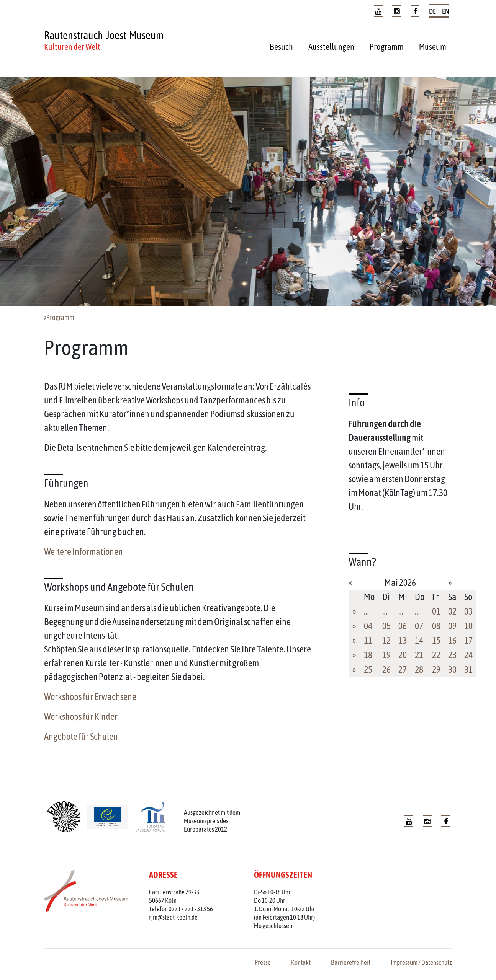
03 (468, 611)
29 (436, 669)
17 (468, 640)
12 (386, 640)
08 (436, 626)
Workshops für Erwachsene (90, 697)
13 (403, 640)
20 (403, 655)
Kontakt (301, 962)
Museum (433, 47)
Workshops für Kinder (81, 717)
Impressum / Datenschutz (421, 962)
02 (452, 611)
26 (386, 669)
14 (419, 640)
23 (452, 655)
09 (452, 626)
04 (368, 626)
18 (368, 655)
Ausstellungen (331, 47)
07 (419, 626)
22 (436, 655)
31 (468, 669)
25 (368, 669)
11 (368, 640)
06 (403, 626)
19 (386, 655)
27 (403, 669)
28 (419, 669)
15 (436, 640)
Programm (387, 47)
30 (452, 669)
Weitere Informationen (83, 552)
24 (468, 655)
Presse (263, 962)
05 (386, 626)
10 (468, 626)
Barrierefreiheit (351, 962)
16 (452, 640)
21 (419, 655)
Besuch (281, 47)
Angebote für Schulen (81, 736)
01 (436, 611)
